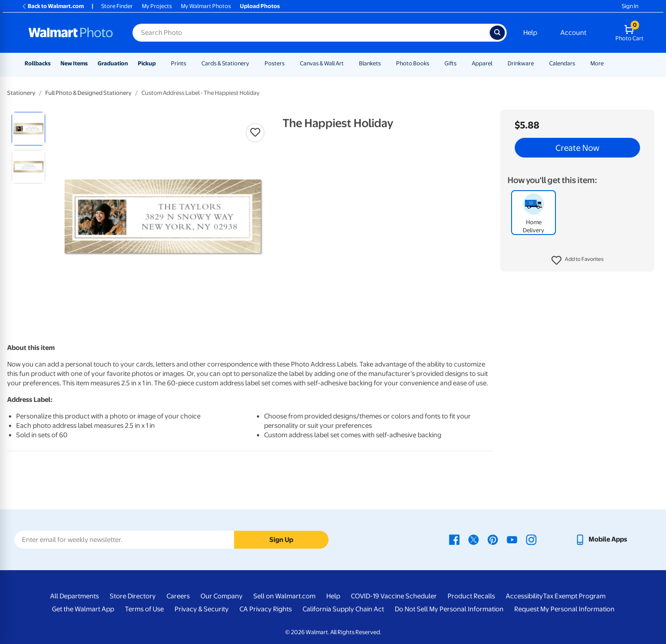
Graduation (113, 63)
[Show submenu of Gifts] (461, 63)
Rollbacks (38, 63)
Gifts (450, 63)
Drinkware (521, 63)
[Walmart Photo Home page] (71, 33)
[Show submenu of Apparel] (496, 63)
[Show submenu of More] (608, 63)
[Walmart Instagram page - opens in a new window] (531, 539)
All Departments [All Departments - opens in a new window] (75, 596)
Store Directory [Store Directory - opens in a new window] (133, 596)
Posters (275, 63)
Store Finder (117, 6)
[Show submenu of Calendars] (579, 63)
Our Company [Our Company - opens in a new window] (222, 596)
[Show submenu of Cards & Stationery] (253, 63)
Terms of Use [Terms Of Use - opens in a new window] (144, 609)
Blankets (370, 63)
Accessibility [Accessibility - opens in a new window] (524, 596)
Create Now (577, 148)
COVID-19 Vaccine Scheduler (394, 596)
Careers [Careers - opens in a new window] (178, 596)
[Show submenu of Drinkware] (538, 63)
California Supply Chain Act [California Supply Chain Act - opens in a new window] (343, 609)
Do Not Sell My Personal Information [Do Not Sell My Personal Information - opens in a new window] (449, 609)
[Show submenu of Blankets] (385, 63)
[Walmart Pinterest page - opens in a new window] (493, 539)
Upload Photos (260, 6)
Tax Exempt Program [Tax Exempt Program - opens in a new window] (574, 596)
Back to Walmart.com (53, 6)
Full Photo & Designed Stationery (88, 93)
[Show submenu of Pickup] (160, 63)
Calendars (562, 63)
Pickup (147, 63)
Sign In (630, 6)
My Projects (157, 6)
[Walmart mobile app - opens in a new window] (601, 539)
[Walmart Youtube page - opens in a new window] (512, 539)
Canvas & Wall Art (322, 63)
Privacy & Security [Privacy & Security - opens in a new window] (202, 609)
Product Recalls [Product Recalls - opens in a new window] (471, 596)
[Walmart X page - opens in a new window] (474, 539)
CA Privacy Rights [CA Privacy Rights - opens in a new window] (266, 609)
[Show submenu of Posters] (289, 63)
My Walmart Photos (206, 6)
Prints (179, 63)
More (597, 63)
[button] (578, 260)
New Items (74, 63)
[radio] (28, 129)
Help (530, 33)
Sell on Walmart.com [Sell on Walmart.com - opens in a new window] (284, 596)
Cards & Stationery (225, 63)
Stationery (21, 93)
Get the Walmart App (83, 609)
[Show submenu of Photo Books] (433, 63)
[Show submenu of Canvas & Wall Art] (348, 63)
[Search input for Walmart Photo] (311, 33)
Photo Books (413, 63)
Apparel (482, 63)
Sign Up (281, 540)
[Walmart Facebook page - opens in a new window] (454, 539)
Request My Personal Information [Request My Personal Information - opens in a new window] (564, 609)
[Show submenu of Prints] (190, 63)
